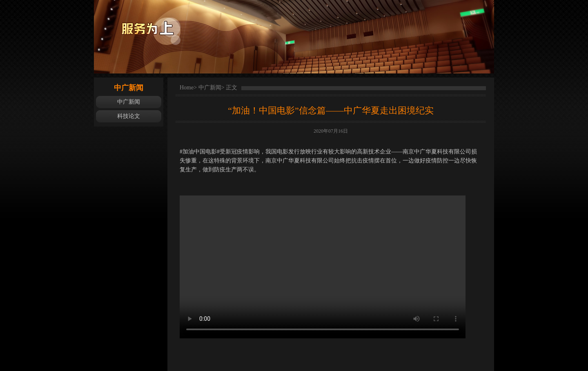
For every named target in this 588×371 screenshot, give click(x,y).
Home (187, 88)
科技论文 (129, 116)
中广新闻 (129, 102)
